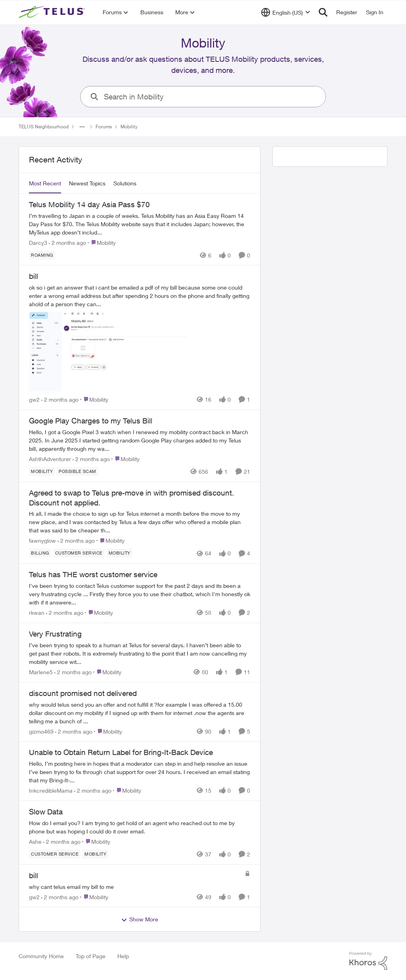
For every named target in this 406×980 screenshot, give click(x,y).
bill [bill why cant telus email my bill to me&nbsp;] (34, 875)
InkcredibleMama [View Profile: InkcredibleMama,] (51, 790)
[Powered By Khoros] (368, 961)
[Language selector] (286, 12)
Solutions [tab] (125, 183)
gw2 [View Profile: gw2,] (34, 399)
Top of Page (91, 956)
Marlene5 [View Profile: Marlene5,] (41, 672)
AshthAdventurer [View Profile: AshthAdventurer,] (50, 459)
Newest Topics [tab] (87, 183)
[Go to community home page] (53, 12)
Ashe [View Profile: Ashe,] (35, 842)
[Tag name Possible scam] (78, 471)
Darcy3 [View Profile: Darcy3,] (38, 242)
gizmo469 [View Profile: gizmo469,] (41, 731)
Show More (140, 919)
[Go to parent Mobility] (102, 242)
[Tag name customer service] (79, 553)
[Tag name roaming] (42, 255)
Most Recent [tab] (45, 183)
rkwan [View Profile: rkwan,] (37, 613)
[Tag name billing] (40, 553)
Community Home (41, 956)
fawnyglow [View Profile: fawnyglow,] (42, 541)
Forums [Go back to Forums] (104, 127)
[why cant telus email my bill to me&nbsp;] (135, 886)
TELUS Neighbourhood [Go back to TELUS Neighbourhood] (44, 127)
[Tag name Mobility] (42, 471)
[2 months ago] (67, 242)
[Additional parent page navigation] (82, 127)
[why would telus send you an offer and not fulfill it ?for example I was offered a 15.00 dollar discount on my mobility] (140, 712)
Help (123, 956)
